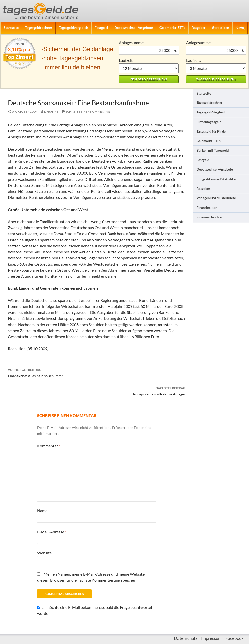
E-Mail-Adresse (52, 532)
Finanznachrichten (210, 217)
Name (43, 510)
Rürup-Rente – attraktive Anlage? (97, 391)
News (240, 28)
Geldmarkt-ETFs (172, 28)
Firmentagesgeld (209, 122)
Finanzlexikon (207, 208)
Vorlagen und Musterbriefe (216, 198)
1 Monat (149, 68)
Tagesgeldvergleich (74, 28)
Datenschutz (186, 638)
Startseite (11, 28)
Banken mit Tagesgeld (213, 150)
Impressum (211, 638)
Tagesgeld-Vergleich (211, 112)
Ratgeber (199, 28)
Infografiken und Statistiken (217, 179)
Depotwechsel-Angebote (134, 28)
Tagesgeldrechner (39, 28)
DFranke (51, 112)
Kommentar (49, 446)
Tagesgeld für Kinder (212, 131)
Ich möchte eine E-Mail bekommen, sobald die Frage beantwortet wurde (95, 610)
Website (44, 553)
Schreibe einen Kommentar (88, 112)
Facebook (235, 638)
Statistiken (221, 28)
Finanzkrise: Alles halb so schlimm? (97, 372)
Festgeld (101, 28)
